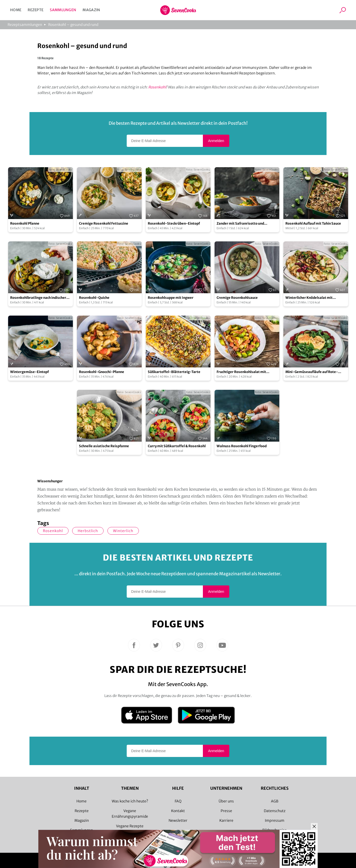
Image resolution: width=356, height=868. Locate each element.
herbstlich (88, 531)
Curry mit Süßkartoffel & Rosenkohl (177, 446)
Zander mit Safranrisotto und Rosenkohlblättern (240, 224)
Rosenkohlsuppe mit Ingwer (171, 298)
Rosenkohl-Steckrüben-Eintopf (174, 223)
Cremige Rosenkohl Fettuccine (104, 223)
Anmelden (216, 141)
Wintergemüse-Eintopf (29, 372)
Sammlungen (63, 10)
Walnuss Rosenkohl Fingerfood (242, 446)
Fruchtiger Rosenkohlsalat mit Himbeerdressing (241, 372)
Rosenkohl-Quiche (94, 298)
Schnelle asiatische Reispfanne (104, 446)
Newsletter (178, 820)
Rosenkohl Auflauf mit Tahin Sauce (313, 223)
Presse (226, 811)
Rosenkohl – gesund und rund (73, 25)
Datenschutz (275, 811)
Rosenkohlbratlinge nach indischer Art (38, 298)
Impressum (275, 820)
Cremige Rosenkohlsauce (237, 298)
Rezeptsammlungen (25, 25)
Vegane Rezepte (130, 826)
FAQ (178, 801)
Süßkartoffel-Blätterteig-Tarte (174, 372)
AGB (275, 801)
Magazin (91, 10)
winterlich (123, 531)
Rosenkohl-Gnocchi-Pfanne (102, 372)
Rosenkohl (157, 87)
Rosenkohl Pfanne (25, 223)
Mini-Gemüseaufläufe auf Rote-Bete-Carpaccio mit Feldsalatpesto (314, 372)
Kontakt (178, 811)
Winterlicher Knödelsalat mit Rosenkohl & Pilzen (309, 298)
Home (16, 10)
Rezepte (36, 10)
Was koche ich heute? (130, 801)
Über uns (226, 801)
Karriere (226, 820)
